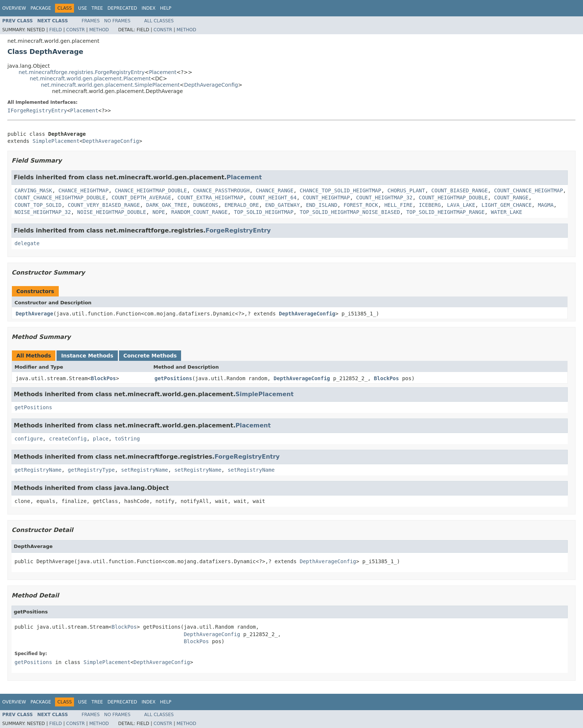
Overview (14, 8)
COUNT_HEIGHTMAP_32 (384, 198)
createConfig (68, 439)
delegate (27, 243)
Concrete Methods (150, 356)
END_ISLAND (322, 205)
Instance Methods (87, 356)
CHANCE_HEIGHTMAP (83, 190)
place (101, 439)
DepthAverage (34, 314)
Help (166, 8)
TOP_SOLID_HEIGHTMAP (264, 212)
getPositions (173, 378)
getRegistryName (38, 470)
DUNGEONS (205, 205)
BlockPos (103, 378)
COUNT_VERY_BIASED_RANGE (104, 205)
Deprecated (122, 8)
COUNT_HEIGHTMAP (326, 198)
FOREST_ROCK (361, 205)
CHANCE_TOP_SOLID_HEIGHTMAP (340, 190)
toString (127, 439)
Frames (91, 21)
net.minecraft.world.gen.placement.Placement (90, 78)
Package (41, 8)
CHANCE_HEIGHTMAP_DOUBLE (151, 190)
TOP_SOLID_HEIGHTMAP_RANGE (446, 212)
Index (149, 8)
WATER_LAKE (506, 212)
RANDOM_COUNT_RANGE (199, 212)
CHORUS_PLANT (406, 190)
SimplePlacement (56, 141)
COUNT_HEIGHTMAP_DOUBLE (453, 198)
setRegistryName (145, 470)
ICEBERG (430, 205)
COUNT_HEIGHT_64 (273, 198)
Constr (75, 30)
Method (99, 30)
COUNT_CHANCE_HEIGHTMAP (529, 190)
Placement (163, 72)
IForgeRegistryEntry (37, 110)
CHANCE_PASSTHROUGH (221, 190)
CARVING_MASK (33, 190)
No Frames (117, 21)
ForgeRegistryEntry (238, 230)
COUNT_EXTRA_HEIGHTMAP (210, 198)
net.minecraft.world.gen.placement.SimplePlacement (110, 85)
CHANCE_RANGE (275, 190)
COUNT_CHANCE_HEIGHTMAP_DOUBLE (60, 198)
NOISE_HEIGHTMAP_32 (43, 212)
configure (29, 439)
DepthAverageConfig (211, 85)
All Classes (159, 21)
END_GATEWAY (282, 205)
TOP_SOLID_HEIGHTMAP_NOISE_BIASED (350, 212)
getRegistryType (91, 470)
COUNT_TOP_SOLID (38, 205)
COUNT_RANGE (511, 198)
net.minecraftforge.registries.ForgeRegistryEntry (82, 72)
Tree (97, 8)
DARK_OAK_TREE (167, 205)
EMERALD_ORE (242, 205)
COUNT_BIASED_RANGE (460, 190)
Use (83, 8)
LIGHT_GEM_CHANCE (507, 205)
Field (55, 30)
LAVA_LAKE (461, 205)
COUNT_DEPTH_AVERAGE (141, 198)
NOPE (159, 212)
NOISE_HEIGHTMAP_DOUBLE (112, 212)
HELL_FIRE (399, 205)
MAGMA (546, 205)
